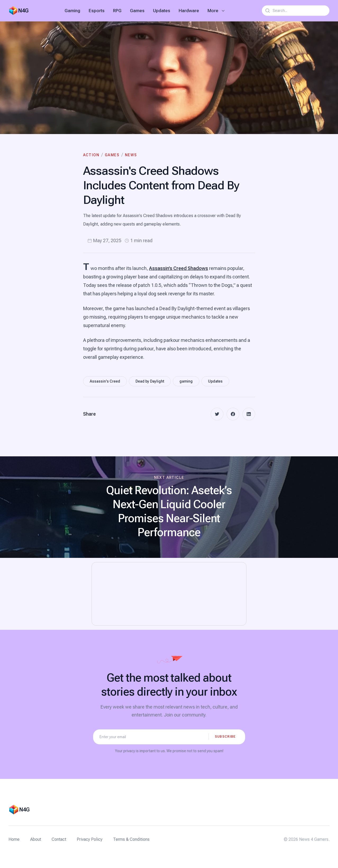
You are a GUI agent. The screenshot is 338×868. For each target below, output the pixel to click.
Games (137, 11)
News (131, 155)
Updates (162, 11)
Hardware (189, 11)
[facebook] (233, 414)
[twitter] (217, 414)
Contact (59, 839)
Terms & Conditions (131, 839)
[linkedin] (249, 414)
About (36, 839)
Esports (97, 11)
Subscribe (225, 736)
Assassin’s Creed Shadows (179, 268)
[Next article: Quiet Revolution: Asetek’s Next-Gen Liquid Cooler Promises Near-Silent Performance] (169, 507)
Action (91, 155)
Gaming (72, 11)
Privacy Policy (90, 839)
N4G (23, 11)
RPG (117, 11)
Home (14, 839)
